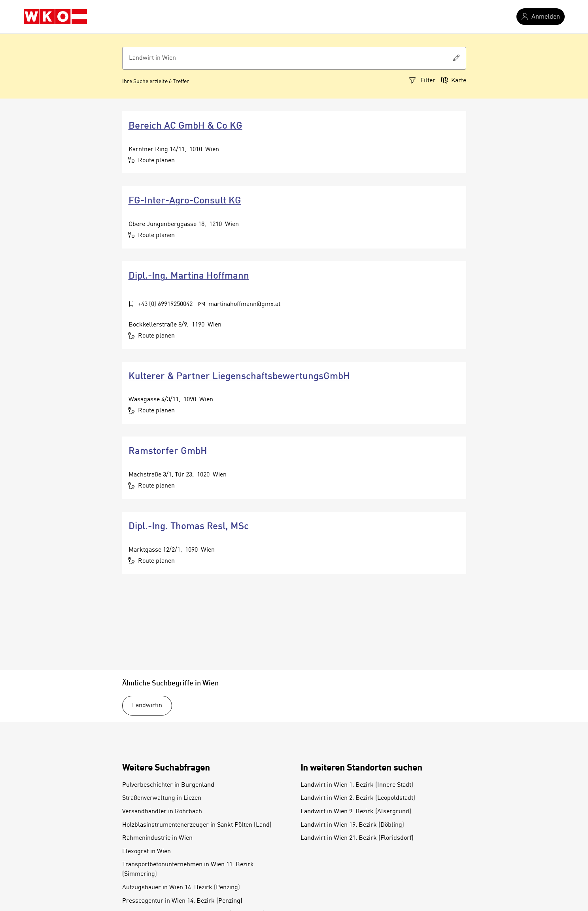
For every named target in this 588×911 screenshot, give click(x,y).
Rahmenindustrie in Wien (157, 838)
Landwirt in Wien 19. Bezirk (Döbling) (352, 825)
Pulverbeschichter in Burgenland (168, 785)
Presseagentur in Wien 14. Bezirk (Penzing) (182, 901)
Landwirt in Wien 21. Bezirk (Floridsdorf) (357, 838)
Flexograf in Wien (147, 852)
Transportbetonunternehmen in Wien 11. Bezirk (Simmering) (188, 869)
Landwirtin (147, 706)
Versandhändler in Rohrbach (162, 812)
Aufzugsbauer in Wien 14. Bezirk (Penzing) (181, 888)
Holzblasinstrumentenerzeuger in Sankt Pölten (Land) (197, 825)
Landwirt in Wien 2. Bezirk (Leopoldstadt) (358, 798)
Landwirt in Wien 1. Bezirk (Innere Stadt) (357, 785)
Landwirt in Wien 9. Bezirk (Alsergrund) (356, 812)
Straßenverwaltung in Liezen (162, 798)
